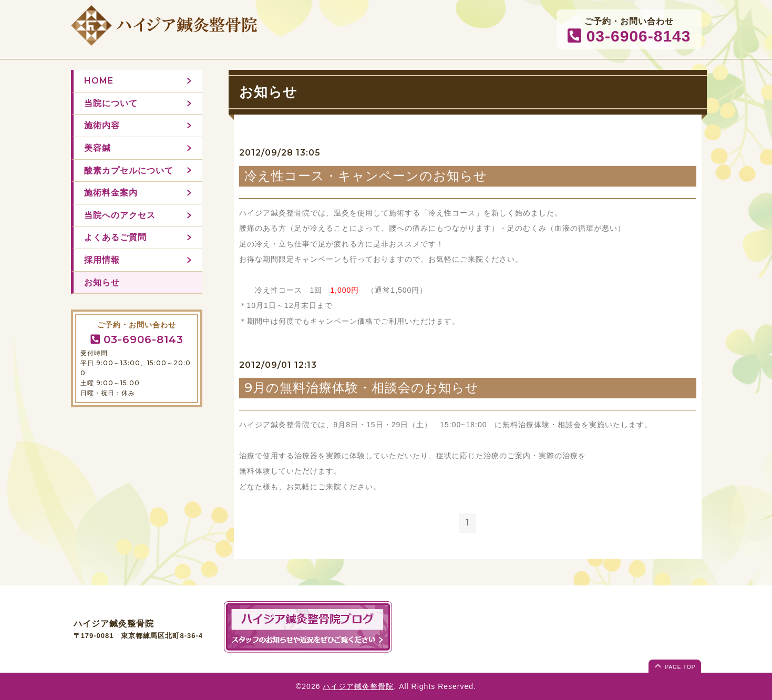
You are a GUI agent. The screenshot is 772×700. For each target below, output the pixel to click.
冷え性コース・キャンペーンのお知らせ (366, 176)
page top (674, 665)
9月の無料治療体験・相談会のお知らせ (362, 388)
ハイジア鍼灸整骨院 (358, 686)
